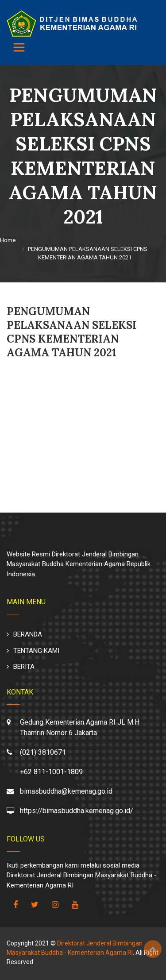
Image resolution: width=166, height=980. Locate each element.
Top (153, 949)
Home (8, 240)
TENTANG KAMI (36, 651)
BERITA (24, 667)
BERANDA (28, 634)
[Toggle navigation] (19, 47)
